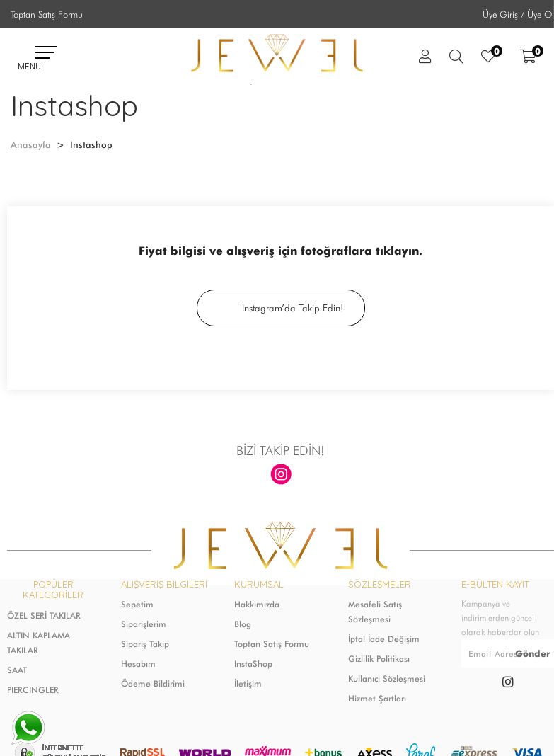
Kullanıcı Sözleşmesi (387, 678)
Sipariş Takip (145, 644)
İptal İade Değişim (384, 639)
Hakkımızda (257, 604)
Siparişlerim (144, 624)
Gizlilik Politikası (379, 659)
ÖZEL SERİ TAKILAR (44, 615)
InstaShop (253, 664)
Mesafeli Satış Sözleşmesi (375, 612)
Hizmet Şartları (377, 698)
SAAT (17, 670)
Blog (243, 624)
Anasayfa (31, 144)
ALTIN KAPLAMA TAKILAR (39, 643)
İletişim (248, 683)
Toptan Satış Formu (47, 14)
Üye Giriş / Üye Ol (518, 14)
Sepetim (137, 604)
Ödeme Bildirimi (153, 683)
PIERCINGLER (33, 690)
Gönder (533, 653)
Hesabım (138, 664)
